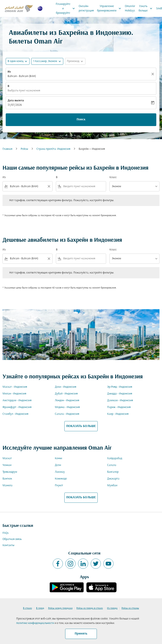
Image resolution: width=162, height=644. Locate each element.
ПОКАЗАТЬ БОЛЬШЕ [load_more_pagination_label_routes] (81, 426)
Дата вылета (16, 101)
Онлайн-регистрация (86, 8)
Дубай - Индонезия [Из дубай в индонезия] (66, 394)
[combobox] (28, 186)
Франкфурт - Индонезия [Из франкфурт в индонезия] (17, 407)
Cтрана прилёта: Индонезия (53, 149)
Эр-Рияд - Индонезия (120, 387)
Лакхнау (60, 472)
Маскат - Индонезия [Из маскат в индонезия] (15, 387)
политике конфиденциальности (35, 623)
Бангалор (113, 472)
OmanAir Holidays (130, 8)
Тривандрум (10, 472)
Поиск (81, 119)
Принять (81, 634)
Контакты (8, 545)
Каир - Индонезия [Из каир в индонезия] (118, 414)
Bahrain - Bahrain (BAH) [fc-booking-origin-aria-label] (22, 76)
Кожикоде (61, 479)
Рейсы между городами (60, 608)
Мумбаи (112, 485)
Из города (112, 608)
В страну (28, 608)
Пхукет (59, 485)
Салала (112, 465)
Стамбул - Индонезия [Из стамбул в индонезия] (15, 414)
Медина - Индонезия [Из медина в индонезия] (67, 407)
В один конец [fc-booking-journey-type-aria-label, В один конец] (16, 61)
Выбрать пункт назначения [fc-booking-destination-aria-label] (24, 91)
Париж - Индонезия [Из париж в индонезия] (119, 407)
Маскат (7, 458)
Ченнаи (7, 465)
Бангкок (7, 479)
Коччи (58, 458)
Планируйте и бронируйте (66, 8)
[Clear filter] (49, 186)
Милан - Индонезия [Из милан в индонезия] (14, 394)
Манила (7, 485)
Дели (58, 465)
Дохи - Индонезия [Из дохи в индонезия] (65, 387)
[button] (47, 61)
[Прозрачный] (153, 74)
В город (40, 608)
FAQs (6, 533)
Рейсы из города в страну (90, 608)
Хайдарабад (115, 458)
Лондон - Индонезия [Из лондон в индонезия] (67, 400)
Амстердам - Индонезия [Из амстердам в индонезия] (17, 400)
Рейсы (24, 149)
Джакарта (113, 479)
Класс (113, 177)
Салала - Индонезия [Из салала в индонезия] (67, 414)
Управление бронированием (110, 8)
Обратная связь (12, 539)
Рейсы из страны (130, 608)
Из (9, 72)
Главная (7, 149)
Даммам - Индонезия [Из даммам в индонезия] (120, 400)
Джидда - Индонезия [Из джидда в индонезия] (120, 394)
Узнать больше (146, 8)
